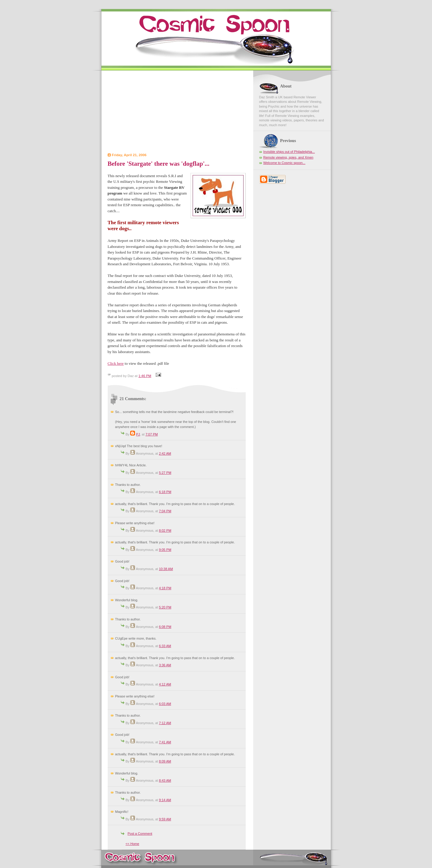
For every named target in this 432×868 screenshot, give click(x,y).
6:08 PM (165, 627)
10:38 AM (166, 569)
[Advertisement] (177, 112)
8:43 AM (165, 780)
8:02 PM (165, 531)
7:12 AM (165, 723)
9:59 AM (165, 819)
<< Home (132, 844)
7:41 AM (165, 742)
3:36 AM (165, 665)
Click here (116, 363)
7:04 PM (165, 511)
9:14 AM (165, 800)
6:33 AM (165, 646)
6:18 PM (165, 492)
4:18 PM (165, 588)
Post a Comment (140, 834)
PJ (138, 434)
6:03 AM (165, 704)
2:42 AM (165, 453)
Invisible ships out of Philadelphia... (289, 152)
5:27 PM (165, 473)
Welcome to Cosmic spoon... (284, 163)
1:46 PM (145, 376)
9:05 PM (165, 550)
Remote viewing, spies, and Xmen (288, 157)
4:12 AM (165, 684)
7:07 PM (152, 434)
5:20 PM (165, 607)
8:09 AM (165, 761)
